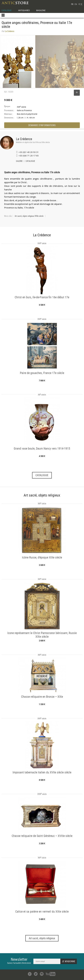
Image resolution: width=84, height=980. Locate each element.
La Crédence (24, 139)
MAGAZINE (41, 10)
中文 (80, 4)
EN (76, 4)
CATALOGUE (7, 10)
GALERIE (19, 161)
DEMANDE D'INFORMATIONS (42, 125)
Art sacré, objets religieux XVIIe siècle (29, 216)
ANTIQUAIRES (24, 10)
